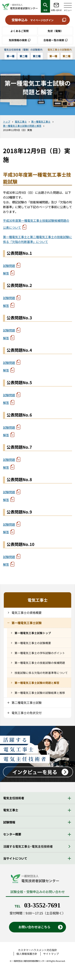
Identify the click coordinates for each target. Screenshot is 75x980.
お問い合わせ (56, 10)
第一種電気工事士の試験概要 (33, 643)
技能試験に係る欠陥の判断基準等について (41, 673)
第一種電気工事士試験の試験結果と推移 (40, 693)
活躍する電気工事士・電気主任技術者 (28, 846)
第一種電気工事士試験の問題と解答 (22, 126)
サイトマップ (51, 954)
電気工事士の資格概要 (27, 613)
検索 (45, 10)
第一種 (10, 56)
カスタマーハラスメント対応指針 (37, 950)
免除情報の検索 (18, 40)
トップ (7, 121)
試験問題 (9, 266)
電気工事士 (21, 121)
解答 (6, 273)
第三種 (37, 56)
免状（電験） (55, 31)
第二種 (23, 56)
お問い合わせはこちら (34, 927)
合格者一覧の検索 (54, 40)
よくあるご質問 (19, 31)
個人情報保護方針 (27, 954)
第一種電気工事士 (41, 121)
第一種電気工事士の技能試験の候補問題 (40, 663)
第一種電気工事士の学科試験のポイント (40, 653)
